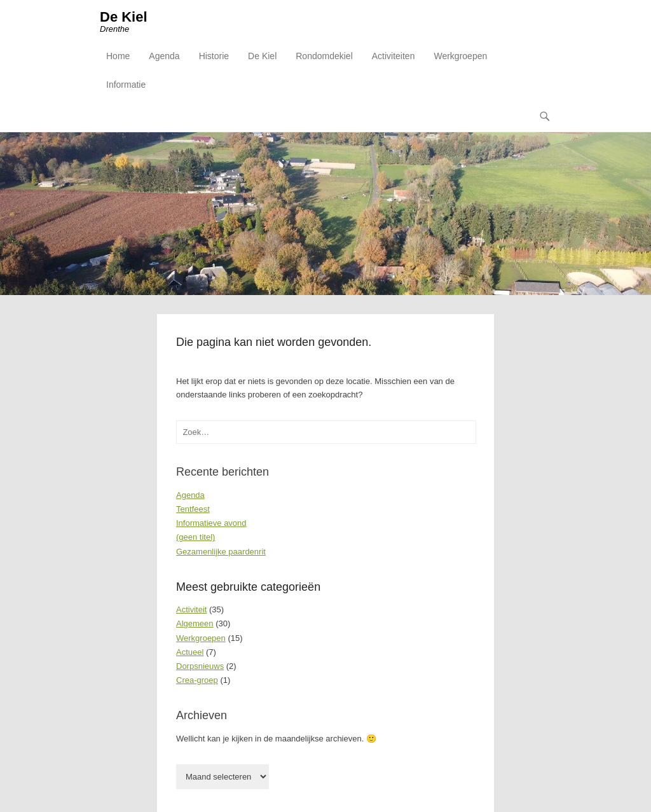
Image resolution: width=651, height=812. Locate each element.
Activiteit (191, 609)
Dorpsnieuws (200, 666)
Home (118, 56)
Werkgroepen (460, 56)
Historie (214, 56)
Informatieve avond (211, 523)
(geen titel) (195, 537)
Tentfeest (193, 509)
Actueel (190, 652)
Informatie (126, 85)
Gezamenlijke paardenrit (221, 552)
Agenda (164, 56)
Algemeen (195, 623)
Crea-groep (197, 680)
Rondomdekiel (324, 56)
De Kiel (124, 17)
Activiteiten (394, 56)
